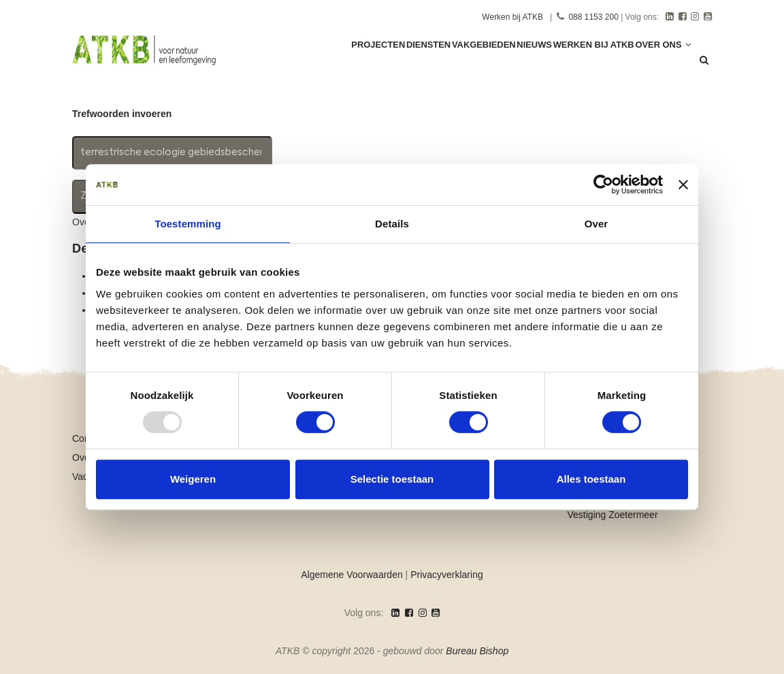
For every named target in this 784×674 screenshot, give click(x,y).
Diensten (390, 63)
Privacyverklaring (447, 575)
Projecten (330, 63)
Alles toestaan (591, 479)
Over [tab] (597, 224)
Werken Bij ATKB (582, 63)
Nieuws (514, 63)
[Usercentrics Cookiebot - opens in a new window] (603, 184)
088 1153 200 (593, 17)
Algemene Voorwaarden (352, 575)
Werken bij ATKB (512, 17)
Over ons (658, 63)
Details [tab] (392, 224)
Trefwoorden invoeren (122, 114)
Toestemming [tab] (188, 224)
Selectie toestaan (392, 479)
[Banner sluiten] (683, 184)
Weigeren (193, 479)
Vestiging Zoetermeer (613, 515)
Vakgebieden (454, 63)
